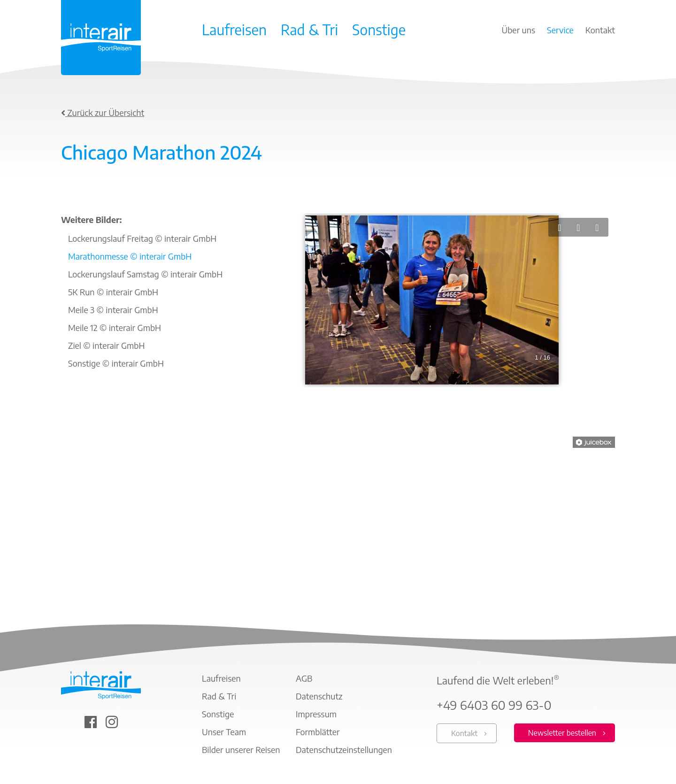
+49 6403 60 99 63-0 (494, 705)
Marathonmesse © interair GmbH (130, 256)
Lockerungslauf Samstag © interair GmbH (145, 274)
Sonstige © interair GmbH (116, 363)
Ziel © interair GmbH (106, 345)
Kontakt (464, 733)
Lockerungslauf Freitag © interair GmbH (142, 238)
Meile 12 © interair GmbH (115, 327)
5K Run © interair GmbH (113, 292)
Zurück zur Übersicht (103, 112)
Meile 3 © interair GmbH (113, 310)
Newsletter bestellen (562, 733)
